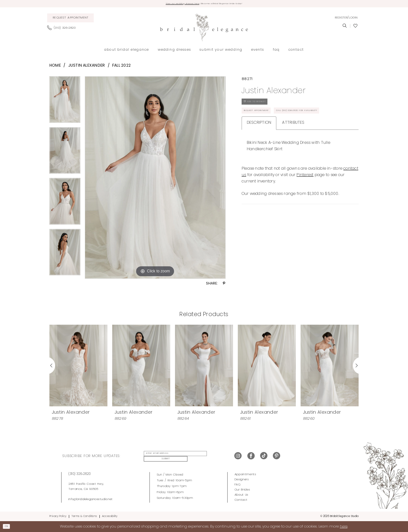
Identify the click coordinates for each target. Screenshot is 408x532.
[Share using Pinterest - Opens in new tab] (224, 285)
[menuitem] (71, 19)
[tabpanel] (65, 103)
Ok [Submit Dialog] (8, 526)
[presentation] (78, 367)
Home (55, 67)
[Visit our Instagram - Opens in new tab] (238, 457)
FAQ (238, 484)
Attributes (293, 146)
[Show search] (345, 27)
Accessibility (110, 516)
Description (259, 146)
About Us (241, 494)
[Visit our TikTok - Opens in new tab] (264, 457)
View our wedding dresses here (171, 4)
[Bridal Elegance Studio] (204, 29)
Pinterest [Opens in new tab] (305, 199)
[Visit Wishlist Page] (355, 27)
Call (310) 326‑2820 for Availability (275, 133)
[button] (346, 19)
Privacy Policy (58, 516)
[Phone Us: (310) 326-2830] (63, 30)
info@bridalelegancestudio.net (91, 499)
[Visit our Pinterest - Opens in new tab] (277, 457)
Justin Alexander (87, 67)
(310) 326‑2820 (80, 473)
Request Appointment (263, 119)
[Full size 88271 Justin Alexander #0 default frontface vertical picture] (155, 179)
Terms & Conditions (84, 516)
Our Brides (242, 489)
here (344, 526)
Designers (242, 479)
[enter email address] (171, 457)
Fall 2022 (121, 67)
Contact (241, 499)
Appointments (245, 474)
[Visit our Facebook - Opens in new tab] (251, 457)
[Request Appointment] (71, 19)
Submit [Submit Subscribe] (212, 457)
